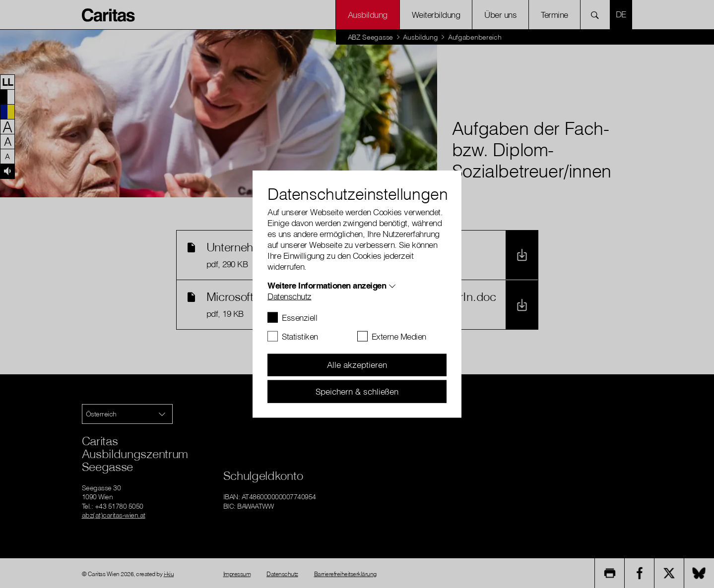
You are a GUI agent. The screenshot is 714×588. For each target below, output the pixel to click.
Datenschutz (290, 296)
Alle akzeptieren (357, 365)
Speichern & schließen (357, 391)
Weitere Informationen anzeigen (327, 285)
